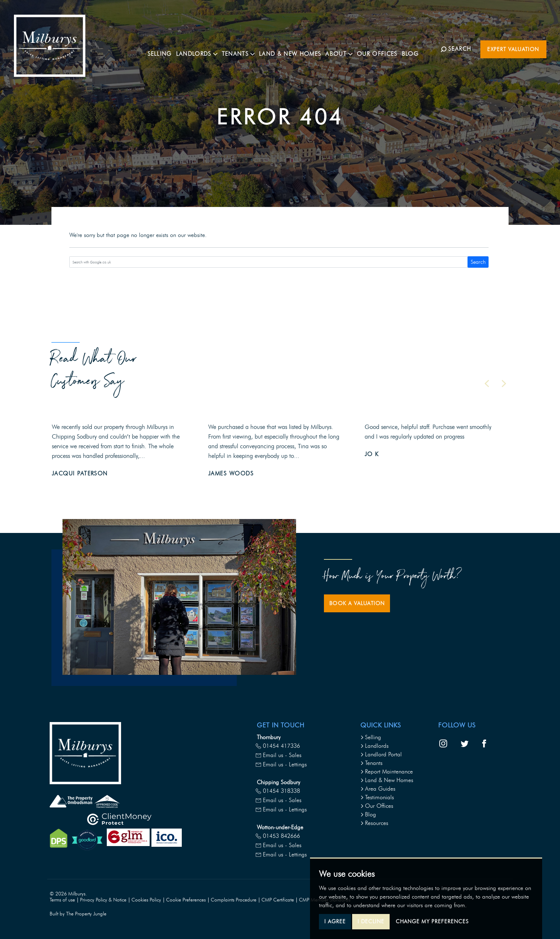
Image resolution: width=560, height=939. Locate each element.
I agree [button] (335, 921)
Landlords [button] (204, 48)
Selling (167, 48)
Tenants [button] (245, 48)
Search (478, 262)
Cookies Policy (146, 900)
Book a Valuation (357, 603)
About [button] (346, 48)
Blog (417, 48)
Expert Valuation (513, 49)
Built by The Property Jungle (78, 914)
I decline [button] (371, 921)
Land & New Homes (297, 48)
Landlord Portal (381, 754)
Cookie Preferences (186, 900)
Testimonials (377, 797)
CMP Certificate (278, 900)
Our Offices (384, 48)
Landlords (374, 746)
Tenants (371, 763)
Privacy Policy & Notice (103, 900)
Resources (374, 823)
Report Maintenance (387, 772)
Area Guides (378, 789)
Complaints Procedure (234, 900)
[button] (487, 384)
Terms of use (62, 900)
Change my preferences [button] (432, 921)
